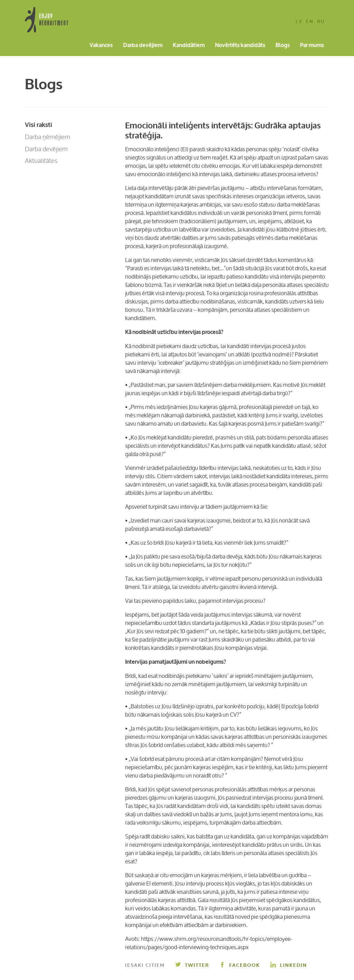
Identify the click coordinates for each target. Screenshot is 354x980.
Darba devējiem (143, 46)
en (310, 22)
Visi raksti (39, 125)
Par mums (312, 46)
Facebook (240, 965)
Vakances (101, 46)
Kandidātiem (189, 46)
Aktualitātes (41, 161)
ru (321, 22)
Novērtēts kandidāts (240, 46)
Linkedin (289, 965)
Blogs (283, 46)
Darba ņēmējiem (48, 137)
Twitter (192, 965)
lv (299, 22)
